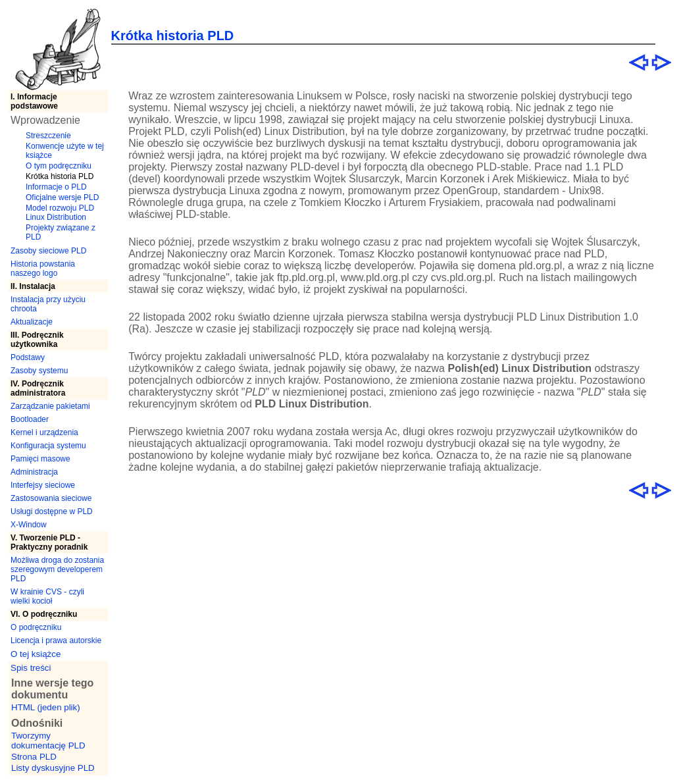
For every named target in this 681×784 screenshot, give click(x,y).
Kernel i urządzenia (44, 432)
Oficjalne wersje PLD (62, 197)
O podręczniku (36, 627)
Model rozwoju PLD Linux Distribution (60, 213)
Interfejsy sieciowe (43, 485)
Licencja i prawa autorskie (56, 640)
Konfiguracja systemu (48, 446)
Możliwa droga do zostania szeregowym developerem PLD (57, 569)
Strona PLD (34, 757)
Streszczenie (48, 136)
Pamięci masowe (40, 459)
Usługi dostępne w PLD (52, 511)
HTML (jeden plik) (46, 707)
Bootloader (30, 419)
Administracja (34, 472)
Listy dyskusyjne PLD (53, 768)
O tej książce (36, 654)
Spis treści (31, 668)
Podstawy (28, 357)
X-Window (29, 525)
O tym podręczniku (59, 166)
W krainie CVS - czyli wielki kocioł (47, 596)
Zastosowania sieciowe (51, 498)
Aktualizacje (32, 322)
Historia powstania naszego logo (43, 269)
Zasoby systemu (39, 371)
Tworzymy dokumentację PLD (48, 741)
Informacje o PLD (56, 187)
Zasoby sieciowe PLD (48, 251)
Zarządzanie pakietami (50, 406)
